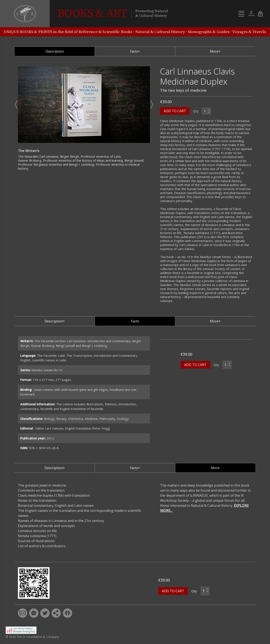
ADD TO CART (175, 111)
